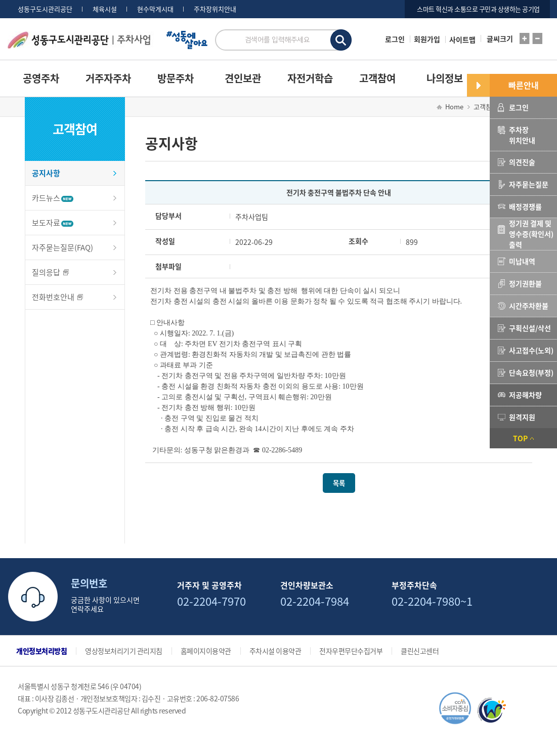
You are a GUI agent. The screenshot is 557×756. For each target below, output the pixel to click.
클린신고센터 (420, 651)
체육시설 (105, 9)
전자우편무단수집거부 (351, 651)
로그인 (395, 39)
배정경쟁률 (525, 206)
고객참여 (377, 78)
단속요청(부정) (531, 372)
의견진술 (522, 162)
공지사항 (46, 173)
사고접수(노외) (531, 350)
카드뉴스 (53, 198)
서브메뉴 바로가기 (0, 0)
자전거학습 (310, 78)
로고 (108, 45)
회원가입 (427, 39)
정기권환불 (525, 283)
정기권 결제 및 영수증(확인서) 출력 (531, 234)
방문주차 (176, 78)
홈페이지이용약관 (206, 651)
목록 (339, 483)
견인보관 (243, 78)
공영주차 (41, 78)
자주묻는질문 (529, 184)
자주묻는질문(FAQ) (62, 247)
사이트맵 (462, 39)
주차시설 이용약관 (275, 651)
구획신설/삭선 (530, 328)
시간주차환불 (529, 306)
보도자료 (53, 223)
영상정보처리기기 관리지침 (124, 651)
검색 (341, 40)
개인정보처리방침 (41, 651)
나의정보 (445, 78)
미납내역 (522, 261)
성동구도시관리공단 (45, 9)
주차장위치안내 (215, 9)
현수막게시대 (155, 9)
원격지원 (522, 417)
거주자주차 (108, 78)
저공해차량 (525, 395)
